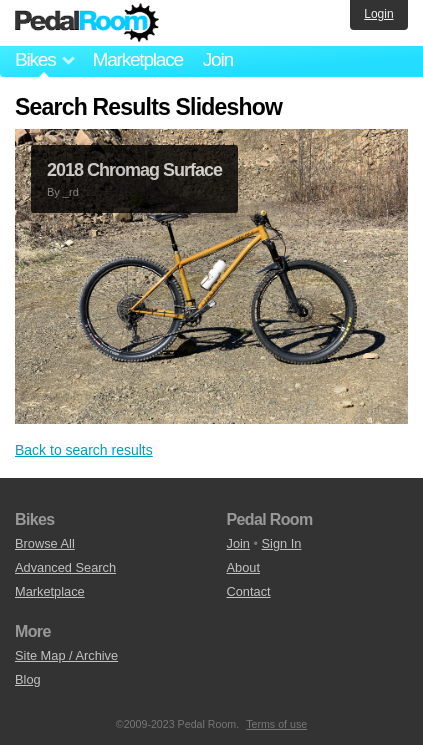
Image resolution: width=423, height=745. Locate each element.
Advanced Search (65, 567)
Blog (28, 679)
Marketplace (137, 59)
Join (218, 59)
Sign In (282, 543)
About (243, 567)
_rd (71, 192)
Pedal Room (87, 23)
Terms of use (276, 724)
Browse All (45, 543)
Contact (249, 591)
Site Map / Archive (66, 655)
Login (378, 14)
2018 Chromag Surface (134, 170)
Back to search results (84, 450)
